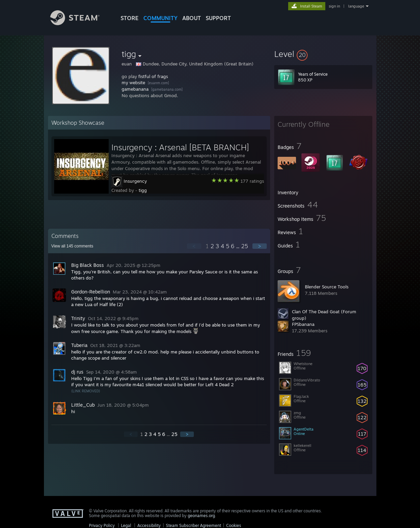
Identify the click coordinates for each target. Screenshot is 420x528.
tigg (143, 190)
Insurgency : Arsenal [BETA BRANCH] (180, 147)
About (192, 18)
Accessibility (149, 525)
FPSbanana (303, 324)
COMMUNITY (160, 18)
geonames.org (201, 516)
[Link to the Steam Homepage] (80, 23)
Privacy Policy (102, 525)
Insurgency (135, 181)
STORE (130, 18)
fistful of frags (153, 76)
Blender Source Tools (327, 287)
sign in (334, 6)
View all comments (72, 246)
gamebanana (135, 89)
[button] (323, 54)
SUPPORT (218, 18)
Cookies (234, 525)
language (356, 6)
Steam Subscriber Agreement (193, 525)
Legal (126, 525)
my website (133, 82)
